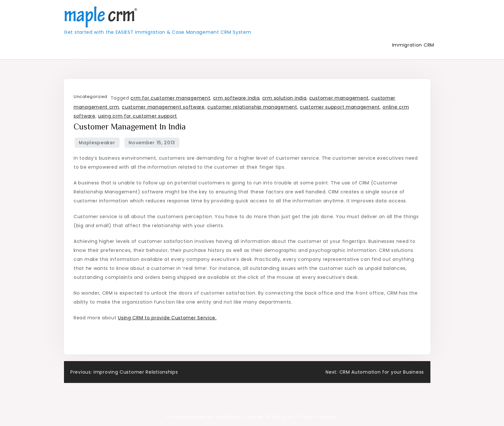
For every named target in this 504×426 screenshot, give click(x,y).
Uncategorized (90, 97)
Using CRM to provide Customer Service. (167, 318)
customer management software (163, 107)
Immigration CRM (413, 45)
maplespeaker (97, 143)
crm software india (236, 98)
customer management (339, 98)
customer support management (340, 107)
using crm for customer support (138, 116)
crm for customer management (170, 98)
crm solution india (284, 98)
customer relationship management (252, 107)
